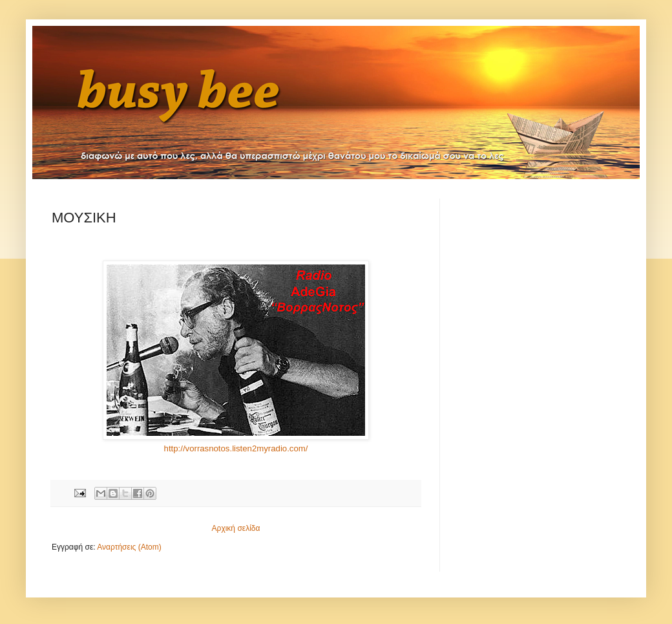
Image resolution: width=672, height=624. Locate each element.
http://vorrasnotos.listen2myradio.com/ (236, 448)
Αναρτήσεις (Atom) (129, 547)
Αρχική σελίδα (236, 528)
